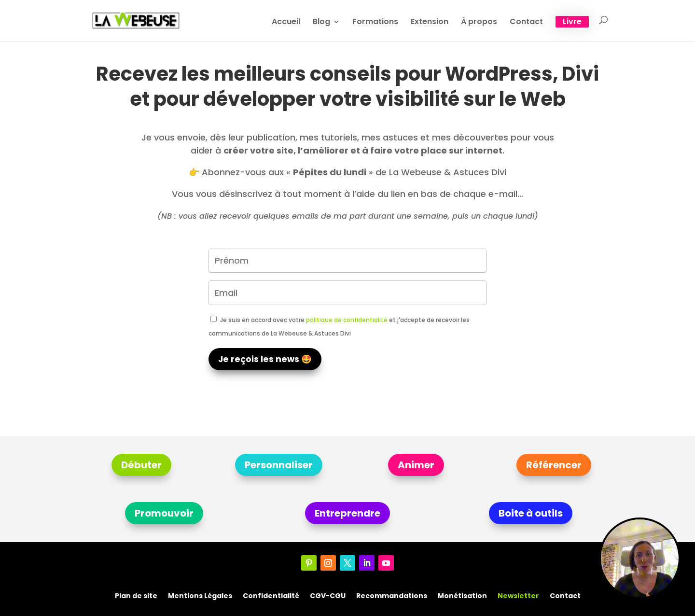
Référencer (554, 465)
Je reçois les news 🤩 (265, 359)
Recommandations (392, 595)
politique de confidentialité (347, 320)
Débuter (141, 465)
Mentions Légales (200, 595)
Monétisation (462, 595)
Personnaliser (279, 465)
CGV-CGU (328, 595)
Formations (375, 23)
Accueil (286, 23)
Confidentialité (271, 595)
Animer (416, 465)
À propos (479, 23)
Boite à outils (531, 513)
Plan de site (136, 595)
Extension (430, 23)
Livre (572, 21)
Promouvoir (164, 513)
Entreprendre (347, 513)
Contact (526, 23)
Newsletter (518, 595)
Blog (321, 23)
